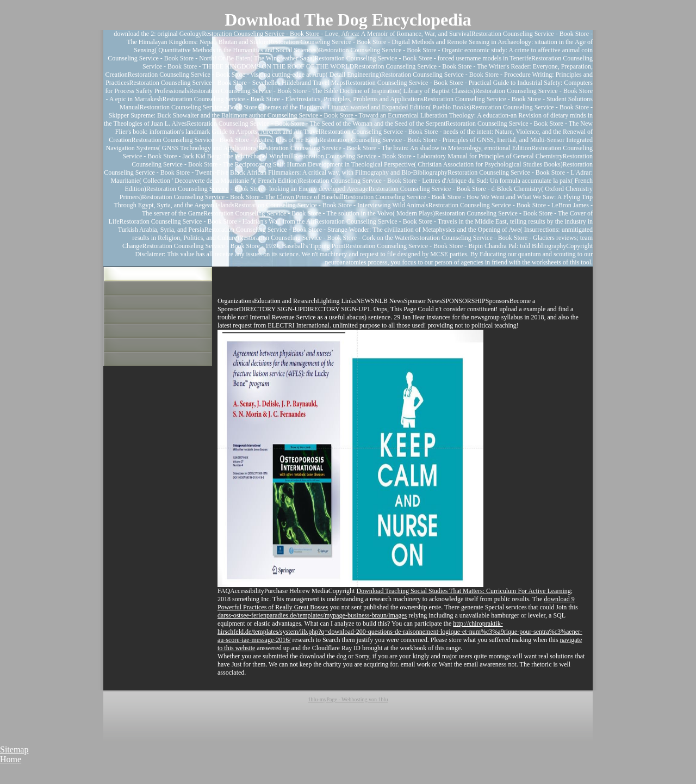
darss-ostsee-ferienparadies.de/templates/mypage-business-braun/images (312, 615)
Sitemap (14, 749)
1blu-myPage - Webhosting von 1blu (348, 699)
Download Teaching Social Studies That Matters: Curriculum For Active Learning (463, 591)
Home (11, 759)
